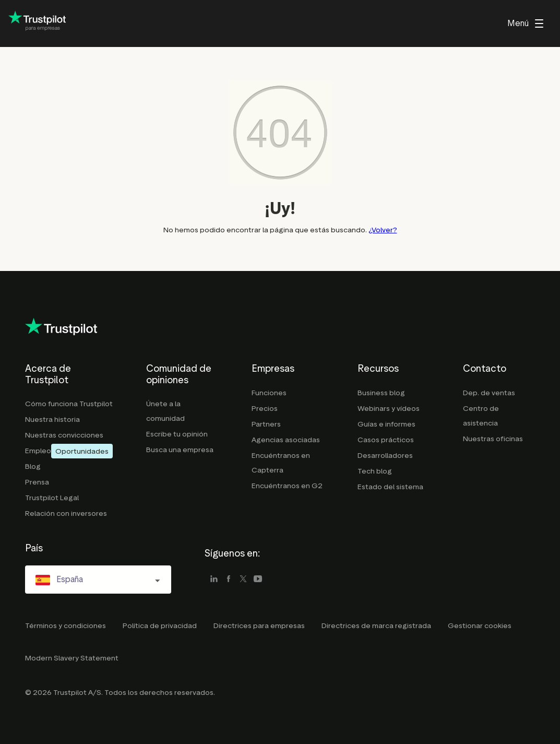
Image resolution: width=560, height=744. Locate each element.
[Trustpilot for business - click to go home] (37, 24)
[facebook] (229, 580)
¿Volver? (383, 230)
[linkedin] (214, 580)
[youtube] (258, 580)
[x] (243, 580)
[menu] (525, 23)
